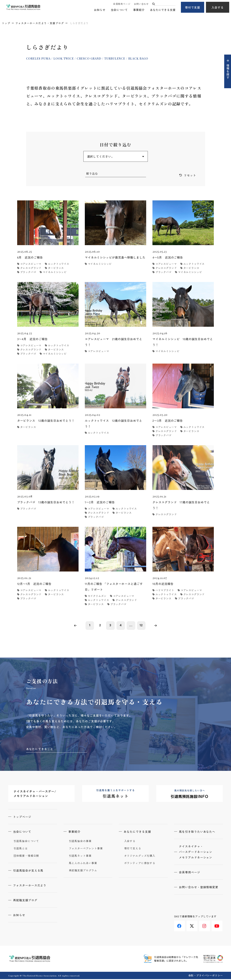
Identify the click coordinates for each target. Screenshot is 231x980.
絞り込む (92, 174)
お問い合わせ (141, 4)
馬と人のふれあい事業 (83, 864)
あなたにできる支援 (163, 10)
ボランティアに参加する (140, 864)
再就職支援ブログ (26, 901)
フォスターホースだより (30, 886)
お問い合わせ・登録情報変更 (199, 888)
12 (142, 626)
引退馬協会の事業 (80, 842)
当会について (119, 10)
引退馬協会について (26, 842)
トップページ (23, 818)
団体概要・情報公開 (26, 857)
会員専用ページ (122, 4)
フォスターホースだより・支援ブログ (40, 23)
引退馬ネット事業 (80, 857)
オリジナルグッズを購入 (140, 857)
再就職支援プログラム (83, 871)
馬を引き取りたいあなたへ (198, 832)
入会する (218, 7)
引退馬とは (21, 849)
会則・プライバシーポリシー (206, 976)
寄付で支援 (193, 7)
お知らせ (100, 10)
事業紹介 (139, 10)
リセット (190, 175)
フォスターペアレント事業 (86, 849)
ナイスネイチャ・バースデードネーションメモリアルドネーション (196, 853)
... (132, 626)
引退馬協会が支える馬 (29, 871)
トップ (6, 23)
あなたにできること (40, 750)
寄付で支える (133, 849)
